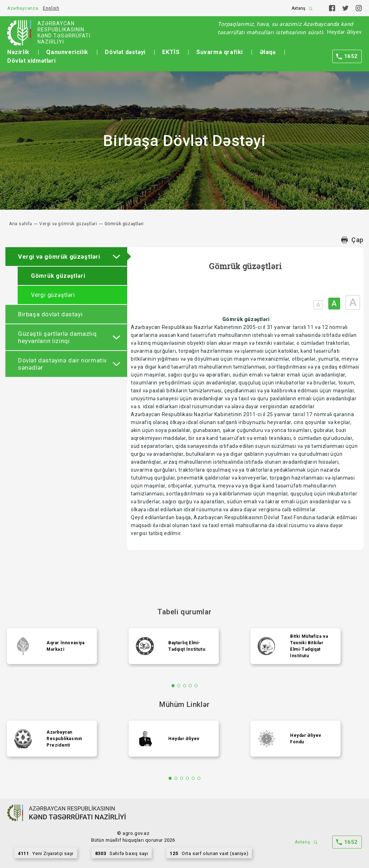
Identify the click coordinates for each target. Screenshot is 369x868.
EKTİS (171, 52)
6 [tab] (199, 778)
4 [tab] (190, 686)
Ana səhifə (21, 224)
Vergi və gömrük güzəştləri (68, 224)
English (51, 8)
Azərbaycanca (23, 8)
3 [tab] (185, 686)
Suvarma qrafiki (220, 52)
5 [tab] (196, 686)
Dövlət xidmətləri (31, 61)
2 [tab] (179, 686)
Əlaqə (268, 52)
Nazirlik (18, 52)
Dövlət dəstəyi (125, 52)
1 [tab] (173, 686)
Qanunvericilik (67, 52)
